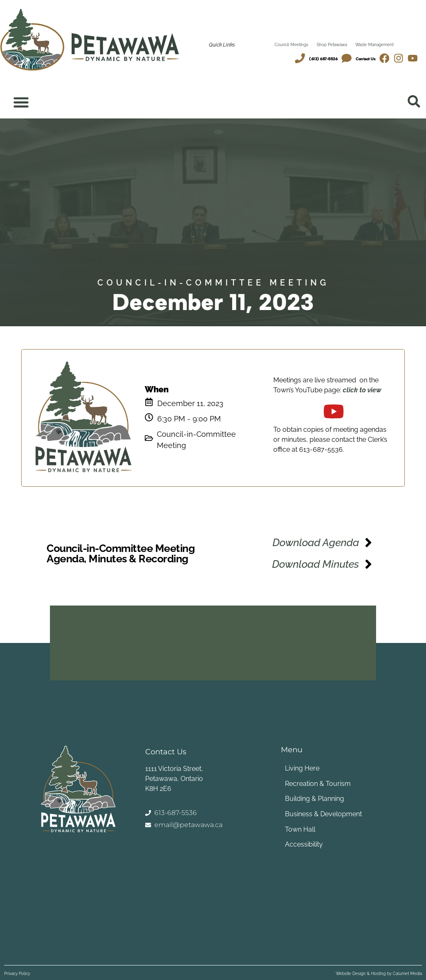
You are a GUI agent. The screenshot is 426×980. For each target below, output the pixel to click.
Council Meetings (291, 45)
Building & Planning (312, 799)
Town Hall (298, 829)
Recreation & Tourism (316, 785)
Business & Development (321, 814)
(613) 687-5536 (323, 59)
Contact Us (365, 59)
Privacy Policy (17, 974)
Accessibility (302, 843)
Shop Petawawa (332, 45)
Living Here (300, 770)
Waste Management (374, 45)
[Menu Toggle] (21, 102)
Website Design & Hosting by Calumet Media (379, 974)
